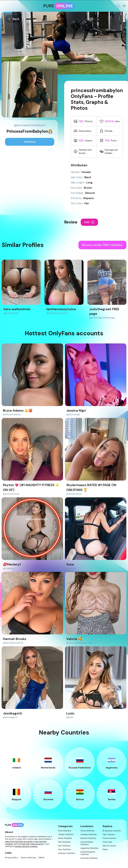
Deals (105, 849)
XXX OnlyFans (64, 842)
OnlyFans (30, 142)
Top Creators (109, 835)
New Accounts (109, 846)
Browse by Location (112, 831)
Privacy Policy (11, 858)
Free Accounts (109, 838)
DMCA (42, 858)
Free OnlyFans (65, 831)
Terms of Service (28, 858)
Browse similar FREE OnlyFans (102, 245)
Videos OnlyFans (66, 835)
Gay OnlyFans (65, 849)
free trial (25, 844)
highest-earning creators (26, 846)
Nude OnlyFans (65, 838)
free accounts (36, 844)
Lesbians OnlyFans (67, 853)
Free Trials (107, 842)
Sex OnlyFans (64, 846)
